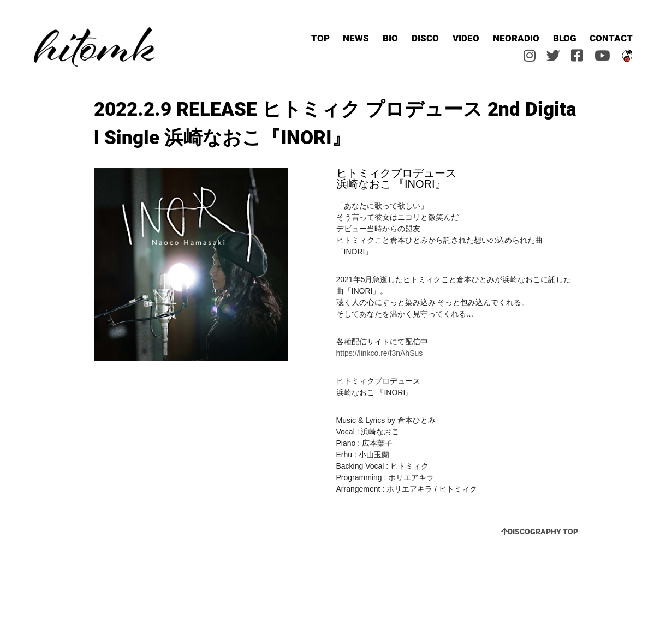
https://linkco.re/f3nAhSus (380, 353)
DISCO (425, 38)
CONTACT (611, 38)
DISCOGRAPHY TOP (540, 531)
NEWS (356, 38)
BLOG (565, 38)
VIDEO (466, 38)
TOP (320, 38)
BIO (390, 38)
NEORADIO (516, 38)
